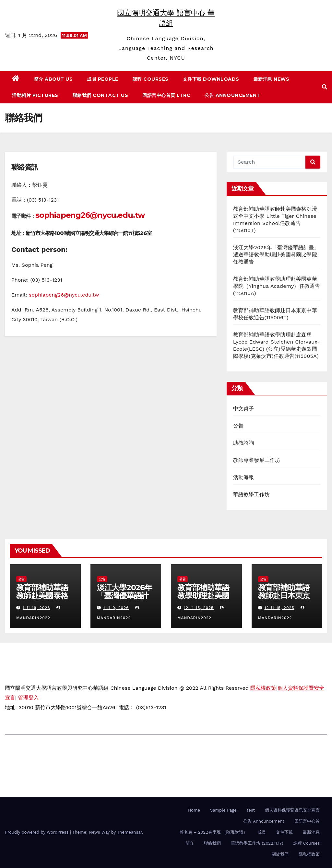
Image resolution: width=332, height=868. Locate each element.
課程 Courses (151, 79)
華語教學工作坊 (251, 494)
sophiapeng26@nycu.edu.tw (90, 215)
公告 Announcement (232, 95)
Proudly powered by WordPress (37, 832)
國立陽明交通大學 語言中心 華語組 (46, 752)
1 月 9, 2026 (116, 608)
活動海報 (244, 477)
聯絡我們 (212, 843)
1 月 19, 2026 (36, 608)
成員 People (103, 79)
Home (194, 810)
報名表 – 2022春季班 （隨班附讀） (213, 832)
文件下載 (284, 832)
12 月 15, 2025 (199, 608)
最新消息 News (272, 79)
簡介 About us (53, 79)
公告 (238, 426)
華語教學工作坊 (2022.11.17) (257, 843)
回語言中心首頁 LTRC (166, 95)
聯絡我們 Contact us (101, 95)
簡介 (190, 843)
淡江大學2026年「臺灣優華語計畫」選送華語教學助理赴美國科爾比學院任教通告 (276, 255)
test (251, 810)
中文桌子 (244, 409)
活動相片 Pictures (35, 95)
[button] (325, 87)
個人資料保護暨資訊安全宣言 (292, 810)
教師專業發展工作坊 (257, 460)
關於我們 (280, 854)
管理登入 (29, 698)
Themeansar (130, 832)
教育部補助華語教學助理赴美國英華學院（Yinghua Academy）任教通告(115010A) (277, 286)
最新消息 (311, 832)
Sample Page (223, 810)
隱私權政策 (263, 688)
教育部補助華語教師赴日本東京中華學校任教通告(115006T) (284, 600)
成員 (262, 832)
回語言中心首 (307, 821)
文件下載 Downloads (211, 79)
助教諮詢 (244, 443)
